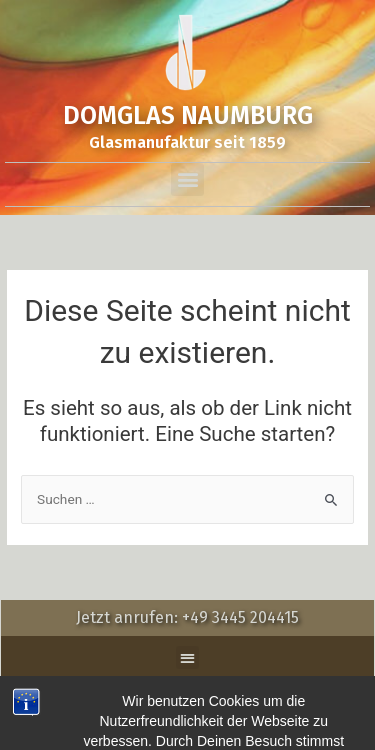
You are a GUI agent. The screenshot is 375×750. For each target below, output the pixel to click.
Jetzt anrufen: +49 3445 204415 (187, 617)
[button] (187, 179)
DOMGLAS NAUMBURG (188, 116)
